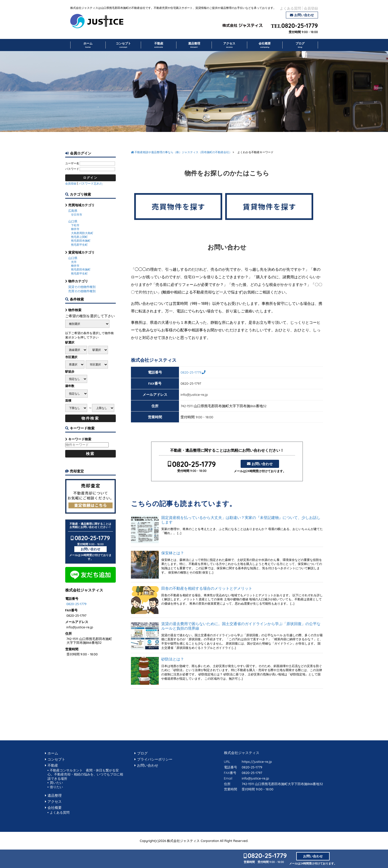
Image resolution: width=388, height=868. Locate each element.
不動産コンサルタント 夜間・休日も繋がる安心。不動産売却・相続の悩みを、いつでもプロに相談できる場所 (85, 774)
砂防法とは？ (173, 659)
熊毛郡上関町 (79, 237)
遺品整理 (194, 45)
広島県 (73, 211)
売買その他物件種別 (82, 291)
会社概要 (265, 45)
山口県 (73, 221)
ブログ (300, 45)
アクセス (229, 45)
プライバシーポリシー (155, 759)
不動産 (159, 45)
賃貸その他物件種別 (82, 287)
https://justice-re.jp (257, 762)
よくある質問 (290, 8)
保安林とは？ (173, 553)
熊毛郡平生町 (79, 245)
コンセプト (123, 45)
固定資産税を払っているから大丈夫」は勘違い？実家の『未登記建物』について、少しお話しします (241, 520)
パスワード (72, 169)
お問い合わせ (304, 15)
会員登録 (311, 8)
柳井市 (75, 229)
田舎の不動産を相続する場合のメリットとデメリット (207, 588)
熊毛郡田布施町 (81, 241)
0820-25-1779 (300, 26)
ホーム (88, 45)
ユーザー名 (72, 163)
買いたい (56, 783)
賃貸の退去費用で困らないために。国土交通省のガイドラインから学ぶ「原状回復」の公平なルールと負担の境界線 (241, 626)
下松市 (75, 225)
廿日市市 (77, 215)
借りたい (56, 787)
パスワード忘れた (91, 183)
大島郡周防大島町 (82, 233)
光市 (74, 262)
